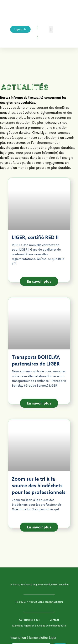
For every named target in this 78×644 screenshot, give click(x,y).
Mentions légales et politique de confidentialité (39, 626)
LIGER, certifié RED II (35, 237)
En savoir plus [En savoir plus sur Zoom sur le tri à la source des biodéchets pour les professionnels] (39, 527)
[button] (51, 29)
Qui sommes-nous (29, 620)
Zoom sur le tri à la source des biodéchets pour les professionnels (39, 485)
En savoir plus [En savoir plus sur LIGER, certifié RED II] (39, 281)
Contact (54, 620)
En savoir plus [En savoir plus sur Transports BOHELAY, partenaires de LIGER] (39, 403)
